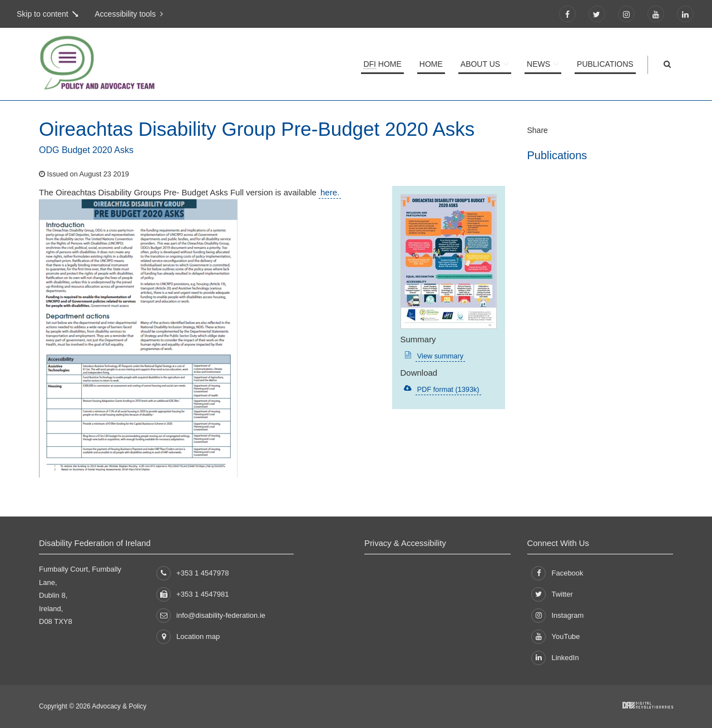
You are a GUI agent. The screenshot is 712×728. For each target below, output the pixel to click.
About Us (483, 64)
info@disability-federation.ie (211, 615)
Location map (188, 637)
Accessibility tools (126, 14)
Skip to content (43, 14)
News (540, 64)
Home (384, 64)
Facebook (557, 573)
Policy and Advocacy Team (139, 64)
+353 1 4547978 (192, 573)
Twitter (552, 594)
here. (330, 192)
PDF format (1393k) (448, 389)
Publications (605, 64)
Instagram (557, 616)
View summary (439, 356)
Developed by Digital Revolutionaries (648, 705)
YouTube (555, 637)
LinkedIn (555, 658)
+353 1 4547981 (192, 594)
